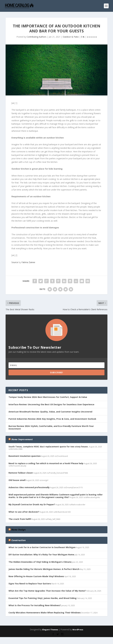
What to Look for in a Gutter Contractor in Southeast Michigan (42, 547)
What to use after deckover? (24, 512)
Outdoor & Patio (71, 37)
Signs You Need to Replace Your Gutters (30, 584)
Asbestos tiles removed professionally (29, 487)
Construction (19, 540)
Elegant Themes (50, 630)
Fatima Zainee (28, 262)
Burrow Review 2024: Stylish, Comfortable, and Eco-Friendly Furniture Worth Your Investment (51, 427)
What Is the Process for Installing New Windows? (35, 605)
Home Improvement (22, 439)
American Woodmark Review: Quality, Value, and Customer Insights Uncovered (50, 412)
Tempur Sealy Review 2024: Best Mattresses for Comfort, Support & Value (48, 397)
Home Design (19, 530)
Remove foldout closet (21, 473)
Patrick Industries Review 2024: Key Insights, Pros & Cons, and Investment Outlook (52, 419)
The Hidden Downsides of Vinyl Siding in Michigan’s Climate (40, 562)
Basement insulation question (25, 456)
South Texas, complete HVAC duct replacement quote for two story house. (48, 447)
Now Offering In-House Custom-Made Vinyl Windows (36, 576)
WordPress (78, 630)
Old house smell (17, 480)
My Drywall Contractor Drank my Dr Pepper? (32, 504)
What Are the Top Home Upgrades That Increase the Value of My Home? (47, 591)
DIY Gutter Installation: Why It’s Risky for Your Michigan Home (41, 555)
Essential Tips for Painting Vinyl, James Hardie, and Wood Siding (43, 598)
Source (15, 262)
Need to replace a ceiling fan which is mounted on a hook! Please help (46, 463)
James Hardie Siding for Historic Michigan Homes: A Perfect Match (44, 569)
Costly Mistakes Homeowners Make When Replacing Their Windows (45, 613)
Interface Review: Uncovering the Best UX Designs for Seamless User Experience (51, 404)
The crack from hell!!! (20, 519)
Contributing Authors (36, 37)
